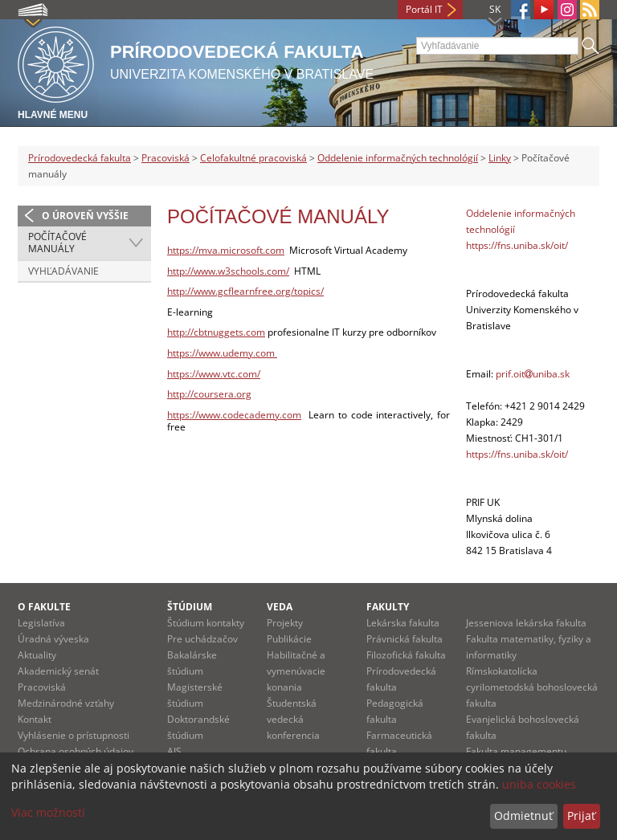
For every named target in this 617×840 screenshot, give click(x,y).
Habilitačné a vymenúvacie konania (296, 671)
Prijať (581, 816)
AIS (174, 751)
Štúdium (190, 607)
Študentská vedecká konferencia (293, 719)
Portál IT (424, 9)
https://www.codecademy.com (234, 415)
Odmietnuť (523, 816)
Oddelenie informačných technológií (398, 158)
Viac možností (48, 812)
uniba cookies (539, 784)
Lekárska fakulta (403, 623)
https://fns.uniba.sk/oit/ (517, 245)
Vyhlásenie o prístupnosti (74, 735)
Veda (280, 607)
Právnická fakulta (405, 639)
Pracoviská (165, 158)
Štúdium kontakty (206, 623)
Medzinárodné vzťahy (66, 703)
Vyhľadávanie (63, 271)
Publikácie (289, 639)
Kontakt (35, 719)
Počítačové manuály (57, 243)
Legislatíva (41, 623)
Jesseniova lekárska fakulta (526, 623)
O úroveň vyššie (85, 216)
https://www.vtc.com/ (214, 374)
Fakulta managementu (516, 751)
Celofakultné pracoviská (253, 158)
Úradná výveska (53, 639)
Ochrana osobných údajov (76, 751)
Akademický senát (58, 671)
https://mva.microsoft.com (226, 250)
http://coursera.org (209, 394)
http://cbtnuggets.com (216, 332)
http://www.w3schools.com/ (228, 271)
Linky (500, 158)
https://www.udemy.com (222, 353)
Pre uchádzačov (202, 639)
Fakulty (388, 607)
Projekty (285, 623)
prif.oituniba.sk (533, 374)
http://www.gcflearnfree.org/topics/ (245, 291)
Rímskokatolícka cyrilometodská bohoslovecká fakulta (532, 687)
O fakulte (44, 607)
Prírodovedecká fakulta (80, 158)
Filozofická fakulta (406, 655)
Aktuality (37, 655)
